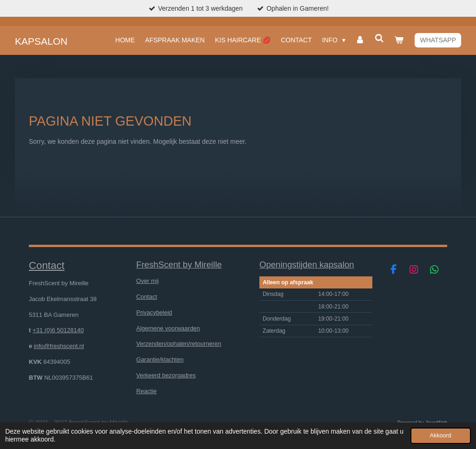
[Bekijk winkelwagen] (399, 40)
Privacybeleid (154, 312)
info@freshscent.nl (59, 346)
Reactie (146, 391)
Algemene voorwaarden (168, 328)
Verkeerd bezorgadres (166, 375)
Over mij (147, 281)
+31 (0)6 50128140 (58, 330)
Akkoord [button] (441, 436)
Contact (147, 297)
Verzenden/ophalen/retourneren (179, 344)
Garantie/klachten (160, 359)
